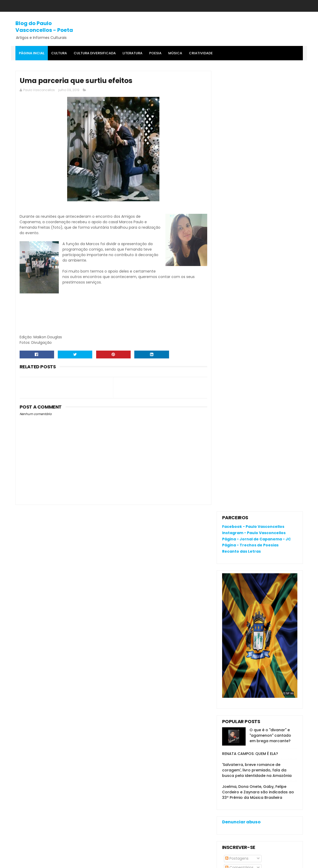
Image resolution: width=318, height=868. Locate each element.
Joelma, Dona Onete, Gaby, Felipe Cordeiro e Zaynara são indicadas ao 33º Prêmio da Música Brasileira (258, 351)
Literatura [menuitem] (132, 53)
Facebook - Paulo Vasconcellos (253, 86)
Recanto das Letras (241, 111)
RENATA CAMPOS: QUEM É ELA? (250, 313)
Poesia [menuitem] (155, 53)
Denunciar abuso (241, 381)
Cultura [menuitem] (59, 53)
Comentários (239, 427)
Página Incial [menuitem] (32, 53)
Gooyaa (95, 861)
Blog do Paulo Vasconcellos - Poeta (44, 27)
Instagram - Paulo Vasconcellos (254, 92)
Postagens (237, 418)
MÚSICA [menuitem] (175, 53)
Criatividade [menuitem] (201, 53)
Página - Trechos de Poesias (250, 104)
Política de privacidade (243, 734)
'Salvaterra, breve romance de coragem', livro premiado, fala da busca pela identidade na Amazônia (257, 329)
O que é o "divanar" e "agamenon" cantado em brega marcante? (270, 295)
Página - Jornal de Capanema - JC (256, 98)
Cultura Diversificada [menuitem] (95, 53)
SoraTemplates (48, 861)
